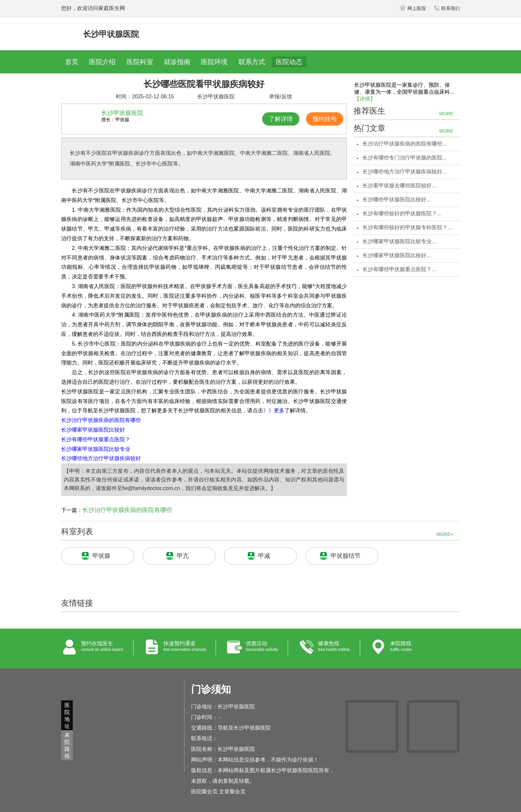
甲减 (264, 556)
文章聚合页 (232, 792)
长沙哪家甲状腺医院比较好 (93, 430)
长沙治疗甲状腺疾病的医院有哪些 (101, 420)
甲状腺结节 (346, 556)
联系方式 (252, 62)
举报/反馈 (280, 97)
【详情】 (365, 99)
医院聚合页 (204, 792)
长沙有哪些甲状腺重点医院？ (96, 439)
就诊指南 (177, 62)
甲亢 (183, 556)
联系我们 (447, 8)
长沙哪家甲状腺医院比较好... (397, 255)
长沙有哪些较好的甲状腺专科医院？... (407, 227)
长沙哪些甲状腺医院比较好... (397, 200)
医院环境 (214, 62)
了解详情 (281, 119)
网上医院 (413, 8)
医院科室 (140, 62)
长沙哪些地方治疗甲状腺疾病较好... (405, 172)
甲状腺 (101, 556)
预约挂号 (325, 119)
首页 (72, 62)
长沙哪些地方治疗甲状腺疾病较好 (101, 458)
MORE (446, 114)
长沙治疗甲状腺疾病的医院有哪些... (405, 144)
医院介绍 (102, 62)
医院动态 (289, 62)
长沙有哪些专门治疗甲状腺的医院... (405, 158)
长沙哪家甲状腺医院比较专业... (399, 241)
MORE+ (445, 534)
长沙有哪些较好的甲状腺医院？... (402, 213)
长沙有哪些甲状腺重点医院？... (399, 269)
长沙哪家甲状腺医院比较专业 (96, 449)
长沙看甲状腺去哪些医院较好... (399, 186)
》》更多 (274, 410)
